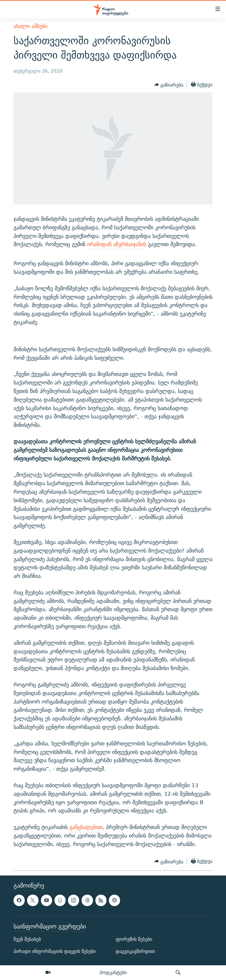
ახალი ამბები (30, 26)
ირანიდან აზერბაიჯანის (117, 244)
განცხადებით (86, 827)
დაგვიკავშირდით (135, 951)
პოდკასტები (113, 972)
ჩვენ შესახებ (27, 939)
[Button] (169, 85)
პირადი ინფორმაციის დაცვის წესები (55, 951)
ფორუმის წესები (134, 939)
